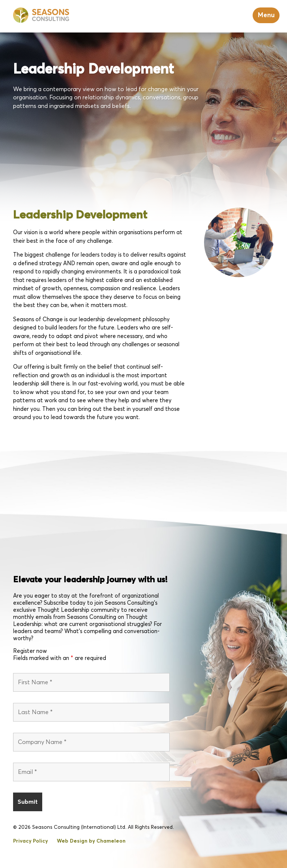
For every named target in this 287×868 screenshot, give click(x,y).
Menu (266, 15)
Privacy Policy (30, 841)
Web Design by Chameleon (91, 841)
